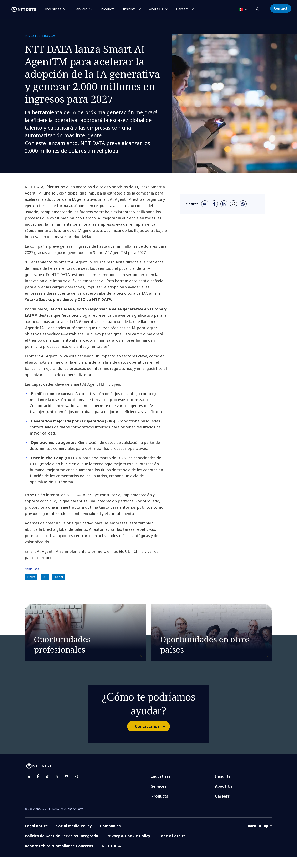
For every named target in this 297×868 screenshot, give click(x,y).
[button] (258, 8)
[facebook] (214, 204)
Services (159, 797)
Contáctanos (152, 737)
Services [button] (81, 9)
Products (108, 9)
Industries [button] (53, 9)
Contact (281, 8)
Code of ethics (172, 846)
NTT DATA (111, 856)
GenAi (59, 577)
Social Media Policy (74, 836)
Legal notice (36, 836)
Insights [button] (129, 9)
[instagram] (76, 787)
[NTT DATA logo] (19, 9)
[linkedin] (224, 204)
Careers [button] (182, 9)
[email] (205, 204)
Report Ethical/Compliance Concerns (59, 856)
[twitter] (234, 204)
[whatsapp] (243, 204)
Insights (223, 787)
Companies (110, 836)
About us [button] (156, 9)
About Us (224, 797)
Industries (161, 787)
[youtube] (67, 787)
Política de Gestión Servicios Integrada (61, 846)
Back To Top (260, 836)
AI (45, 577)
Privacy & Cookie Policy (128, 846)
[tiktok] (47, 787)
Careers (222, 807)
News (31, 577)
